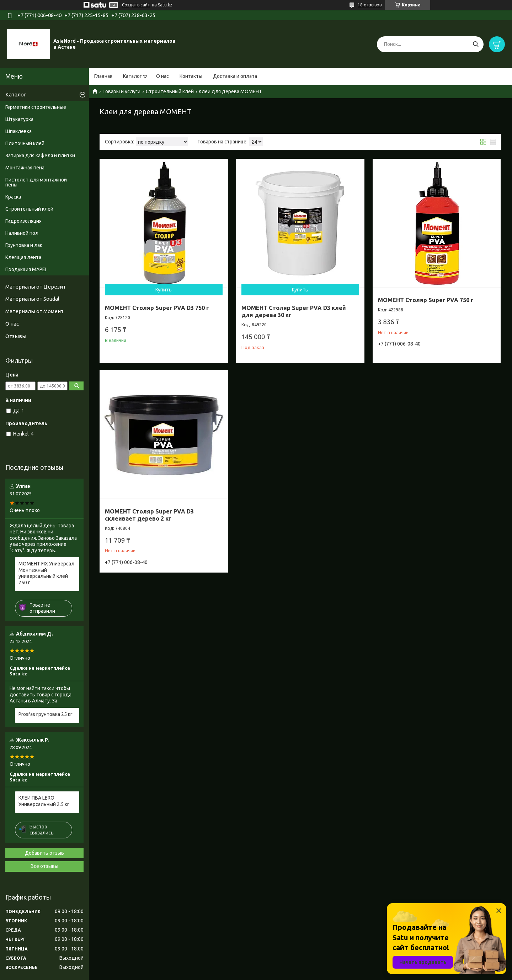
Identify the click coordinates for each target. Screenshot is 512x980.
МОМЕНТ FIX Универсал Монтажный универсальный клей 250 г (46, 573)
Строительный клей (170, 91)
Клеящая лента (23, 257)
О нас (162, 76)
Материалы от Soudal (32, 299)
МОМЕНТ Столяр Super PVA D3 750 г (157, 308)
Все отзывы (44, 866)
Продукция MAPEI (26, 269)
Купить (164, 290)
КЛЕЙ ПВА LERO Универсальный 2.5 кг (44, 801)
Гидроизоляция (23, 221)
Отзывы (16, 336)
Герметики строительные (36, 107)
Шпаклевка (18, 131)
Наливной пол (22, 233)
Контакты (191, 76)
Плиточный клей (25, 143)
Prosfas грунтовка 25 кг (46, 714)
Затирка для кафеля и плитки (40, 156)
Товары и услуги (121, 91)
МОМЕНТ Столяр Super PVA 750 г (426, 300)
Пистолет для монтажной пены (36, 182)
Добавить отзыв (44, 853)
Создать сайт (136, 5)
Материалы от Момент (34, 311)
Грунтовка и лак (24, 245)
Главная (103, 76)
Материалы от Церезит (36, 287)
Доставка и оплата (235, 76)
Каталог (132, 76)
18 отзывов (370, 5)
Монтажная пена (25, 168)
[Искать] (476, 44)
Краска (13, 197)
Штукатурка (19, 119)
